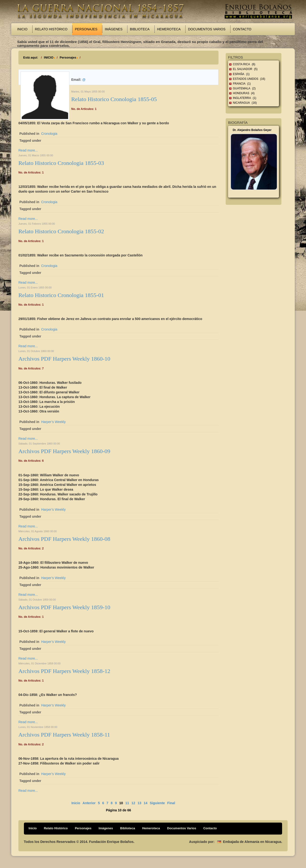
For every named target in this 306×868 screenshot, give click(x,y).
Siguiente (157, 803)
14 (146, 803)
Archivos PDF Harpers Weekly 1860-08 (64, 539)
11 (127, 803)
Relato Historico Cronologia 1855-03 (61, 163)
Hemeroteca (169, 29)
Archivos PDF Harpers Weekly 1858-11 (64, 735)
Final (171, 803)
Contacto (242, 29)
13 (139, 803)
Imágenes (114, 29)
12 (133, 803)
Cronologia (49, 134)
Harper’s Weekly (53, 422)
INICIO (49, 57)
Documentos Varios (207, 29)
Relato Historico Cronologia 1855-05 (114, 99)
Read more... (28, 150)
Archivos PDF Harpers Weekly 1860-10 (64, 359)
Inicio (22, 29)
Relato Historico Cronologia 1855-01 (61, 295)
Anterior (89, 803)
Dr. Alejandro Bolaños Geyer (252, 130)
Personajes (86, 29)
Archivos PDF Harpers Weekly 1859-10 (64, 607)
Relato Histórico (51, 29)
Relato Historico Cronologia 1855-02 (61, 231)
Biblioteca (140, 29)
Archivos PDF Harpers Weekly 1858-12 (64, 671)
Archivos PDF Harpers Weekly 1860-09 (64, 451)
